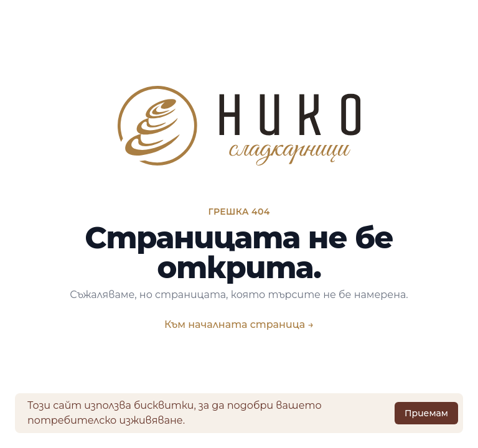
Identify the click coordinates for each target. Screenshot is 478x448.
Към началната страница (239, 324)
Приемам (426, 413)
